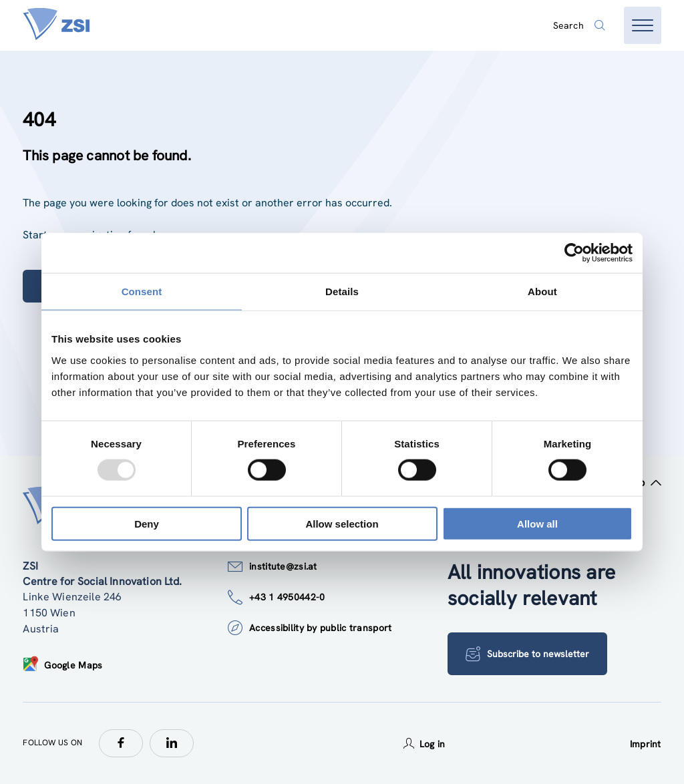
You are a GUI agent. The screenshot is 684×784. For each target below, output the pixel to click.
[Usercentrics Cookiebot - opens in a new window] (574, 253)
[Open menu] (643, 25)
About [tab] (542, 291)
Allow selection (342, 523)
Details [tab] (342, 291)
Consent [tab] (142, 291)
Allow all (537, 523)
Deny (147, 523)
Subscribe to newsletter (527, 654)
